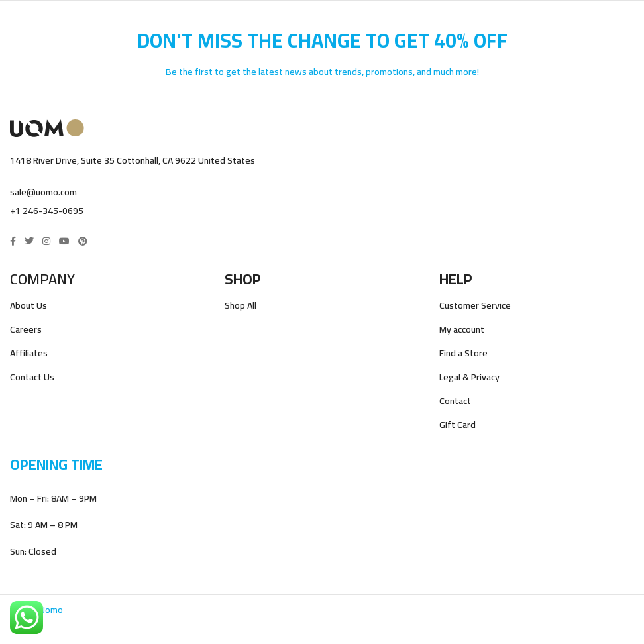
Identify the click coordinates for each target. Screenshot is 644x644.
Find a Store (463, 353)
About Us (28, 306)
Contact (455, 401)
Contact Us (32, 377)
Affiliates (29, 353)
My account (462, 330)
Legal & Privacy (469, 377)
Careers (26, 330)
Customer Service (475, 306)
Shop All (241, 306)
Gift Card (457, 425)
